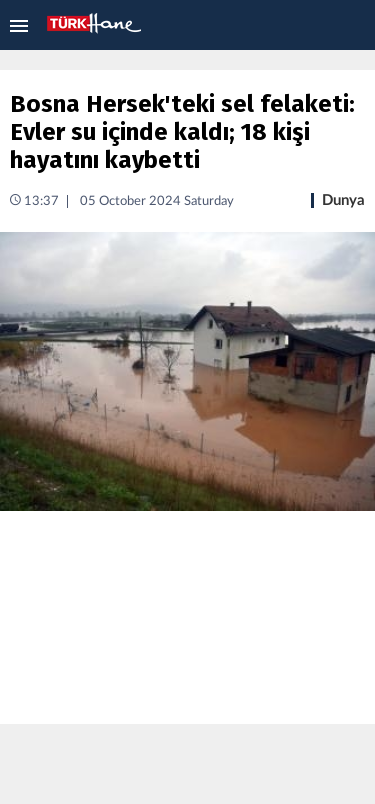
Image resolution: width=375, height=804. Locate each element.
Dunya (343, 200)
